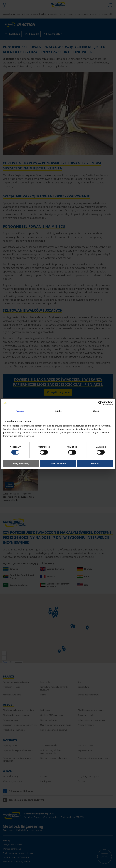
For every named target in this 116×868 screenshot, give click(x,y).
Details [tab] (58, 411)
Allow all (95, 463)
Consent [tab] (20, 411)
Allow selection (58, 463)
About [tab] (96, 411)
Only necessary (21, 463)
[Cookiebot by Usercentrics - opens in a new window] (100, 403)
